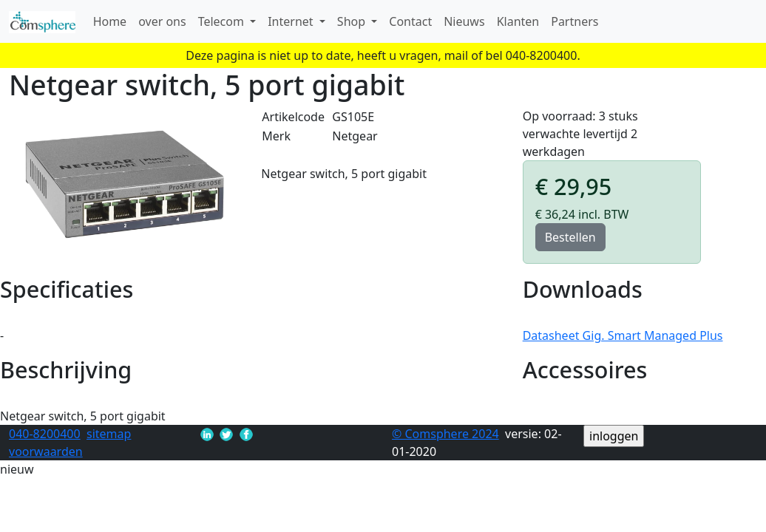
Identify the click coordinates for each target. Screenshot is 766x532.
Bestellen (570, 237)
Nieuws (464, 21)
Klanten (518, 21)
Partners (574, 21)
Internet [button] (292, 21)
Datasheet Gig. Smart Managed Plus (623, 335)
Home (110, 21)
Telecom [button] (223, 21)
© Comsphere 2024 (445, 434)
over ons (162, 21)
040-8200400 (45, 434)
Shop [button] (353, 21)
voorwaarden (46, 451)
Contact (410, 21)
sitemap (109, 434)
